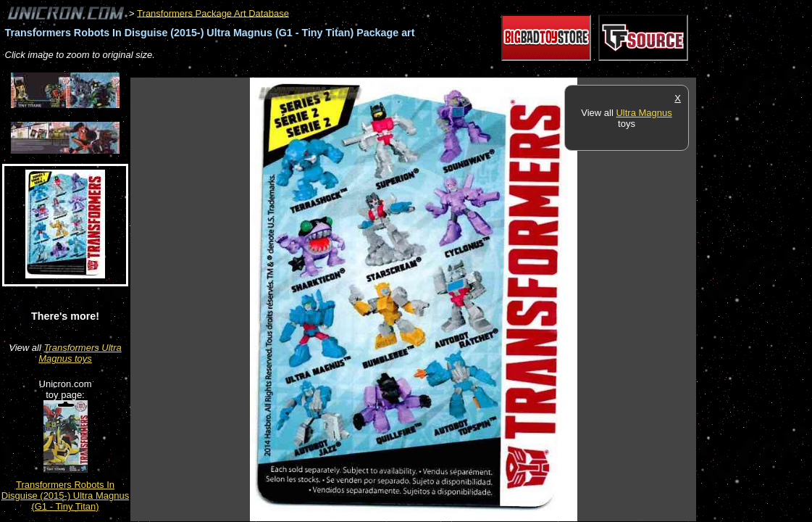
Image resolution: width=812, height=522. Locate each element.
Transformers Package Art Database (213, 13)
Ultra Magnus (644, 113)
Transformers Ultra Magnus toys (80, 353)
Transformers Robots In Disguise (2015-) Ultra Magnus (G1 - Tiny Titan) (65, 496)
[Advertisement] (394, 70)
